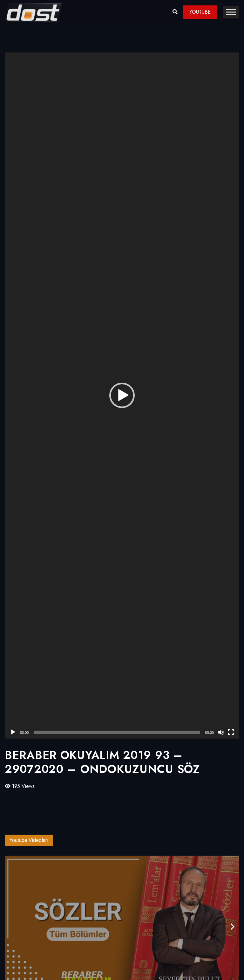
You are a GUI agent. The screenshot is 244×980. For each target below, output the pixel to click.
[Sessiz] (221, 732)
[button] (122, 395)
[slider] (117, 732)
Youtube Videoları (29, 840)
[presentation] (233, 927)
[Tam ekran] (231, 732)
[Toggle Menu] (231, 12)
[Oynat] (13, 732)
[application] (122, 396)
